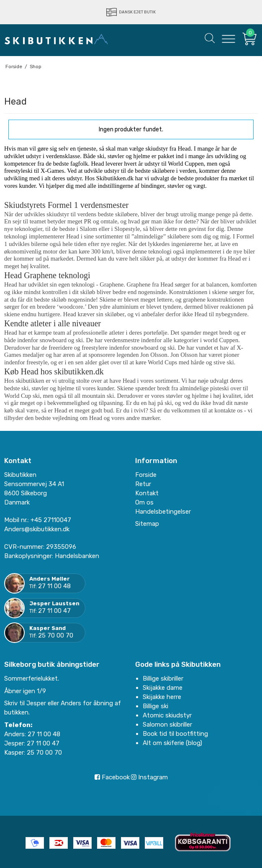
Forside (146, 475)
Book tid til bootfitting (175, 734)
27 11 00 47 (54, 611)
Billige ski (155, 706)
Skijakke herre (162, 697)
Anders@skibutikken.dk (37, 529)
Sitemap (147, 524)
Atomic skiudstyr (167, 715)
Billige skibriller (163, 679)
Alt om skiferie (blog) (172, 743)
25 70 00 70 (56, 635)
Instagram (149, 777)
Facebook (112, 777)
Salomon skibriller (167, 725)
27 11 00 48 (54, 586)
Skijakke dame (163, 688)
